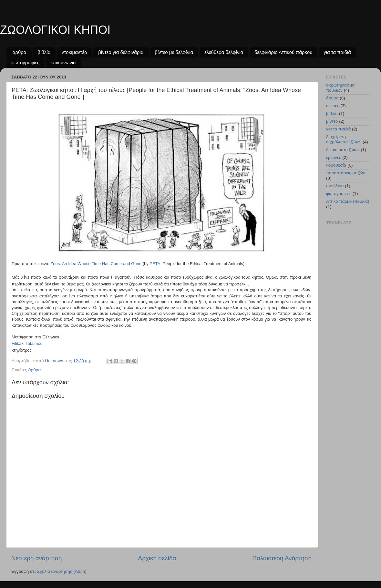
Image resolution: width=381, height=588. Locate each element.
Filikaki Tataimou (27, 343)
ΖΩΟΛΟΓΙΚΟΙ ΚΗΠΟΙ (55, 30)
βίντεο (332, 121)
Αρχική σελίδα (157, 558)
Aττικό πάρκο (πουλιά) (348, 201)
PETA (155, 264)
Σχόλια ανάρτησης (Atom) (62, 571)
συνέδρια (335, 186)
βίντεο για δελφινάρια (121, 52)
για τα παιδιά (337, 52)
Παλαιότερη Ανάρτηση (282, 558)
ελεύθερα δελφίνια (224, 52)
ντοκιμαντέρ (74, 52)
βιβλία (44, 52)
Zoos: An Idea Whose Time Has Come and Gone (96, 264)
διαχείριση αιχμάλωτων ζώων (344, 139)
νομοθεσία (336, 165)
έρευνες (334, 157)
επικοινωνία (63, 62)
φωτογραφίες (25, 62)
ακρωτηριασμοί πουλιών (341, 88)
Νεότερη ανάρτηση (37, 558)
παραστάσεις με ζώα (346, 173)
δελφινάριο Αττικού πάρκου (283, 52)
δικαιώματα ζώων (343, 150)
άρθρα (20, 52)
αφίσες (333, 106)
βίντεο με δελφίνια (174, 52)
